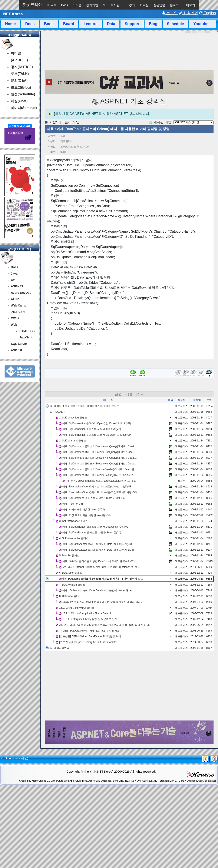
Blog (153, 24)
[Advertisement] (129, 686)
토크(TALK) (20, 74)
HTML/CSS (27, 331)
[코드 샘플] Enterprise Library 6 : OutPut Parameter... (89, 642)
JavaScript (27, 337)
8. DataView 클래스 (70, 596)
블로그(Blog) (21, 87)
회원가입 (189, 13)
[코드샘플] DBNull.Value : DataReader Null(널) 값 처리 (90, 636)
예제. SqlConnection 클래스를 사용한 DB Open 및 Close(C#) (97, 435)
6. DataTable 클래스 (71, 573)
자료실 (144, 5)
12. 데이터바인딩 (59, 648)
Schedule (175, 24)
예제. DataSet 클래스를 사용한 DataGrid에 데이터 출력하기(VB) (99, 561)
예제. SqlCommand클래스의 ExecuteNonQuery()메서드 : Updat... (100, 458)
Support (132, 24)
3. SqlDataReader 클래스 (74, 521)
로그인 (170, 13)
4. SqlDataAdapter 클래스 (74, 538)
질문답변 (159, 5)
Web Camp (19, 305)
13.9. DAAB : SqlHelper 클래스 (77, 608)
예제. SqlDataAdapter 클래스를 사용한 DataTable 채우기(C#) (97, 544)
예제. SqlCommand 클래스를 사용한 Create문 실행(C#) (94, 498)
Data (111, 24)
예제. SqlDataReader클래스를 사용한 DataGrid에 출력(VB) (96, 527)
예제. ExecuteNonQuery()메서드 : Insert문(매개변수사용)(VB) (97, 487)
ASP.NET (17, 286)
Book (49, 24)
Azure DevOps (21, 293)
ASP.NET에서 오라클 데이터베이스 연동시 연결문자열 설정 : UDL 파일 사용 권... (105, 625)
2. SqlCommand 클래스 (72, 441)
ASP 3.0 (16, 350)
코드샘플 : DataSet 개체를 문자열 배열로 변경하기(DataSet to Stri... (101, 567)
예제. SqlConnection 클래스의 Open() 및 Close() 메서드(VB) (97, 423)
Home (10, 24)
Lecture (91, 24)
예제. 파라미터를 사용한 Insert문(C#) (84, 510)
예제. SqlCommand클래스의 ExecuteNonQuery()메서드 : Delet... (99, 464)
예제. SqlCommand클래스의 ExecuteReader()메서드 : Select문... (99, 469)
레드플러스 (66, 122)
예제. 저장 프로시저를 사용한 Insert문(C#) (86, 515)
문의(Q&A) (19, 81)
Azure (15, 299)
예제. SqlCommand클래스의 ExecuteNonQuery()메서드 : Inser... (99, 452)
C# (13, 280)
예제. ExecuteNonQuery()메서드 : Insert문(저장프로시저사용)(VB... (101, 492)
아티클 (77, 5)
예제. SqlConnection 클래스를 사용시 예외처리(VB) (92, 429)
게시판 (115, 5)
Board (69, 24)
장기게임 (92, 5)
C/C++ (15, 318)
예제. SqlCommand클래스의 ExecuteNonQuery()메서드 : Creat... (99, 446)
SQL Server (19, 344)
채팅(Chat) (19, 101)
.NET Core (18, 312)
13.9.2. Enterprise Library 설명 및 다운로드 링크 (90, 619)
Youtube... (202, 24)
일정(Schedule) (23, 94)
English (208, 13)
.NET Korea (12, 14)
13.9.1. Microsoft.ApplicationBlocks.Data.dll (87, 613)
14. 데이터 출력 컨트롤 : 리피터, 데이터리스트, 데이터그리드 (84, 406)
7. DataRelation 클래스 (72, 585)
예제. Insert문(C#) (73, 504)
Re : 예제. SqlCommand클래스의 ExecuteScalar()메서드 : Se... (101, 481)
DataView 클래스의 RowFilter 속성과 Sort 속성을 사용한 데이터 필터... (103, 602)
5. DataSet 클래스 (69, 556)
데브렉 (52, 5)
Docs (65, 5)
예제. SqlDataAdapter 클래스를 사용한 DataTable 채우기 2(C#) (98, 550)
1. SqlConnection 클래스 (73, 418)
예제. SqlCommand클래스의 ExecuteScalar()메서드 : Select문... (99, 475)
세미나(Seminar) (24, 108)
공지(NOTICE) (22, 67)
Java (14, 274)
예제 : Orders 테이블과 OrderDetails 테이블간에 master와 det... (98, 590)
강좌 (132, 5)
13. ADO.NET (57, 412)
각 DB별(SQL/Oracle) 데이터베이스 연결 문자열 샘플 (89, 631)
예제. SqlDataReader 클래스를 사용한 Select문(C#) (92, 533)
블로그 (174, 5)
